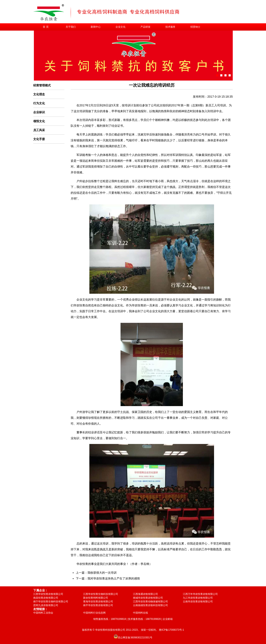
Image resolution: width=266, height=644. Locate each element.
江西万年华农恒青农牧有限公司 (200, 594)
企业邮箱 (168, 619)
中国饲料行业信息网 (94, 613)
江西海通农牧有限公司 (145, 594)
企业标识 (39, 112)
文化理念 (39, 94)
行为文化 (39, 103)
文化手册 (39, 139)
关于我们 (71, 27)
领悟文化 (39, 121)
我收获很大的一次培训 (102, 573)
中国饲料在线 (140, 613)
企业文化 (121, 27)
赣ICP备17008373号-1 (171, 630)
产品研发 (145, 27)
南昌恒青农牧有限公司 (46, 598)
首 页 (46, 27)
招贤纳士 (195, 27)
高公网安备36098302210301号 (135, 638)
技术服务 (170, 27)
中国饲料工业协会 (43, 613)
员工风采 (39, 130)
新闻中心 (96, 27)
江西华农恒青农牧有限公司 (48, 594)
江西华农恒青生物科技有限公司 (101, 594)
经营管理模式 (42, 85)
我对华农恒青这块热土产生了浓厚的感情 (114, 578)
